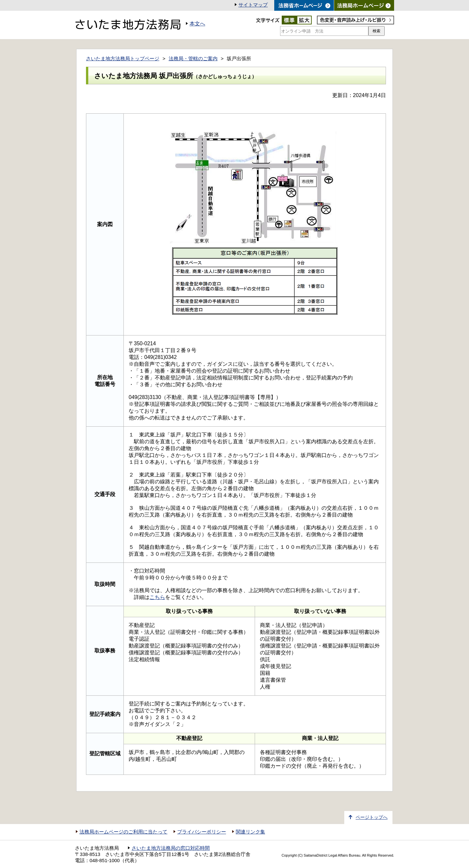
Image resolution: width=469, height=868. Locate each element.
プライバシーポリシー (202, 832)
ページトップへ (372, 817)
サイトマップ (253, 5)
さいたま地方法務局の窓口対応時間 (171, 848)
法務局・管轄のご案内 (193, 59)
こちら (157, 597)
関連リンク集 (250, 832)
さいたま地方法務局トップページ (123, 59)
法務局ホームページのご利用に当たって (123, 832)
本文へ (197, 24)
